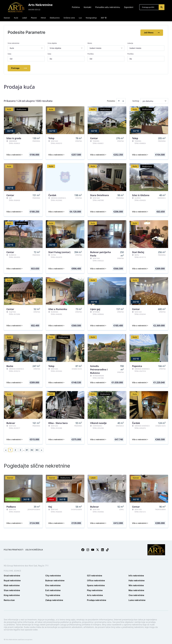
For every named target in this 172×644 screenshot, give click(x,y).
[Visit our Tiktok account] (107, 549)
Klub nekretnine (12, 585)
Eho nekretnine (53, 585)
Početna (76, 7)
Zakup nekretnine (54, 600)
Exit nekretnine (53, 590)
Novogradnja (91, 18)
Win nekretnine (136, 585)
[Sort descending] (123, 100)
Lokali (25, 18)
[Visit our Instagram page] (88, 549)
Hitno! (43, 18)
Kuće (16, 18)
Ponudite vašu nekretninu (108, 7)
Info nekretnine (136, 575)
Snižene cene (69, 18)
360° (104, 18)
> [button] (42, 450)
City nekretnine (53, 575)
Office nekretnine (96, 580)
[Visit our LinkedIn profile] (102, 549)
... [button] (24, 449)
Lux (80, 18)
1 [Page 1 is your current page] (10, 449)
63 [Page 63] (37, 449)
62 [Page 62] (32, 449)
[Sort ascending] (119, 100)
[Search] (162, 7)
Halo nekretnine (137, 580)
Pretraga (19, 68)
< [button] (6, 450)
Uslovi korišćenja (34, 549)
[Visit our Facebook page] (83, 549)
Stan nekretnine (12, 590)
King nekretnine (12, 595)
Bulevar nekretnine (55, 580)
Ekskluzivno (55, 18)
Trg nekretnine (53, 595)
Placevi (34, 18)
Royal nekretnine (12, 580)
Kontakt (88, 7)
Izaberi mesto (135, 48)
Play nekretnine (95, 590)
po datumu (148, 101)
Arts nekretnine (95, 595)
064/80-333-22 (34, 10)
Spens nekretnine (96, 585)
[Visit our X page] (98, 549)
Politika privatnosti (14, 549)
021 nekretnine (95, 575)
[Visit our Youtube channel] (93, 549)
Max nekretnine (136, 590)
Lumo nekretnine (137, 600)
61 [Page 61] (27, 449)
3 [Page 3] (20, 449)
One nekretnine (136, 595)
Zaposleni (129, 7)
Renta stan (9, 600)
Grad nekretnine (12, 575)
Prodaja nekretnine (97, 600)
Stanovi (7, 18)
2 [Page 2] (15, 449)
